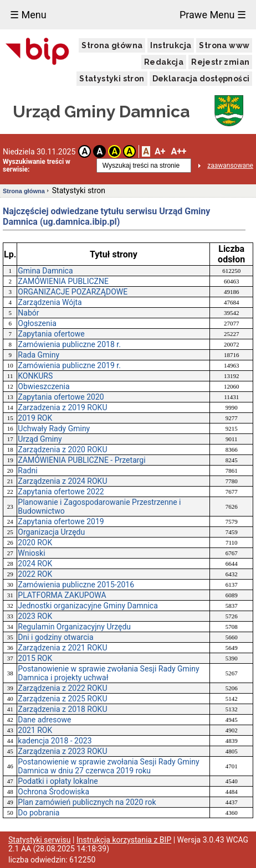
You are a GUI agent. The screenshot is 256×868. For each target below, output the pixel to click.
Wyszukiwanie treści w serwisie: (37, 166)
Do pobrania (39, 813)
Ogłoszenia (37, 323)
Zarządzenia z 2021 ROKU (62, 648)
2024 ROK (35, 564)
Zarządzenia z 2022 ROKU (62, 688)
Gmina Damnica (45, 271)
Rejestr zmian (220, 62)
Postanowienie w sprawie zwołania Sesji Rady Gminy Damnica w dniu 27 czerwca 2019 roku (108, 766)
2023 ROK (35, 616)
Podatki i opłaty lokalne (58, 781)
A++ (178, 151)
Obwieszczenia (43, 386)
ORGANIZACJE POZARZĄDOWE (73, 292)
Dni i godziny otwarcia (55, 637)
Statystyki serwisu (40, 840)
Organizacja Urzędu (51, 532)
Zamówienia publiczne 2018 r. (69, 344)
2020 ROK (35, 542)
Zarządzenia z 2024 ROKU (62, 481)
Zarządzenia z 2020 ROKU (62, 449)
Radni (27, 471)
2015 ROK (35, 658)
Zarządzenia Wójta (50, 302)
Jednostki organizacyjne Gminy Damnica (88, 606)
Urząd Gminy (40, 439)
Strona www (224, 45)
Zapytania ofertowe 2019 (61, 521)
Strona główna (112, 45)
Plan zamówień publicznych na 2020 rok (87, 802)
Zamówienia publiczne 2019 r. (69, 365)
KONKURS (35, 376)
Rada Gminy (39, 355)
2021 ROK (35, 730)
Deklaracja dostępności (201, 79)
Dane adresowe (44, 720)
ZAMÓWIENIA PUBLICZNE (63, 281)
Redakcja (164, 62)
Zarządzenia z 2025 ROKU (62, 699)
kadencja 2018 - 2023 (55, 741)
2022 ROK (35, 574)
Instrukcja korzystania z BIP (124, 840)
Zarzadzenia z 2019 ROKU (62, 407)
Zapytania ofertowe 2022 (61, 492)
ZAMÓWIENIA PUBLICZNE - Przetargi (81, 460)
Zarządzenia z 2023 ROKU (62, 751)
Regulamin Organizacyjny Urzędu (74, 627)
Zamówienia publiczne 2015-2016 (76, 585)
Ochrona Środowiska (53, 792)
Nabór (28, 313)
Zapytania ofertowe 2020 (61, 397)
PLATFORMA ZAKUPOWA (62, 595)
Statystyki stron (112, 79)
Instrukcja (171, 45)
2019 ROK (35, 418)
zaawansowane (230, 166)
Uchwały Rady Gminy (54, 428)
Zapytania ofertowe (51, 334)
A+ (160, 151)
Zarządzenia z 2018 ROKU (62, 709)
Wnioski (31, 553)
